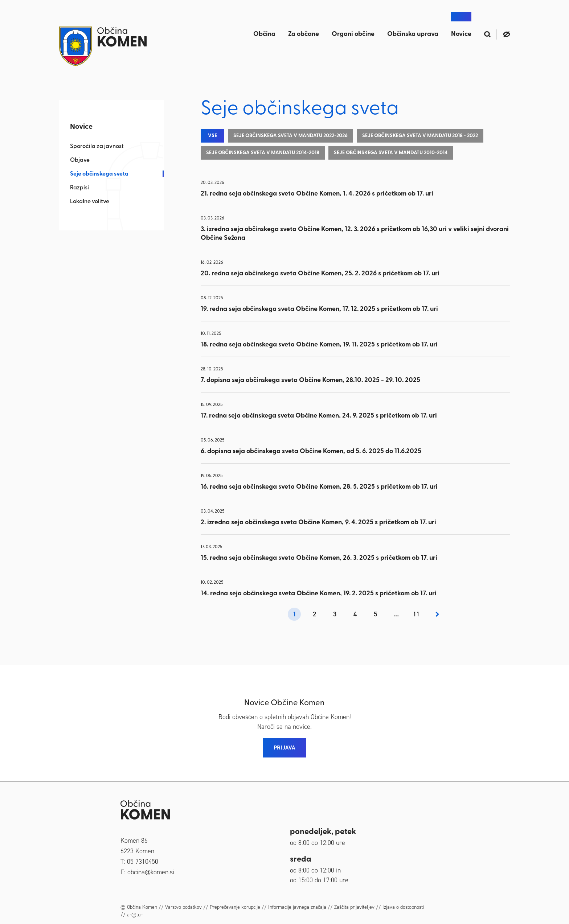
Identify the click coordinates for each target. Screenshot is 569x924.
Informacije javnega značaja (297, 907)
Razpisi (79, 188)
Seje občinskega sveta (99, 174)
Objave (80, 160)
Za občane (304, 34)
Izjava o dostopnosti (403, 907)
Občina (264, 34)
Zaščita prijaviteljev (354, 907)
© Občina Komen (139, 907)
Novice (461, 34)
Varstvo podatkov (183, 907)
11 (416, 614)
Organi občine (353, 34)
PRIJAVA (284, 748)
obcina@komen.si (151, 872)
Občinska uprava (413, 34)
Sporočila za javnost (97, 147)
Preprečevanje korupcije (235, 907)
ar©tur (135, 915)
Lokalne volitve (90, 202)
